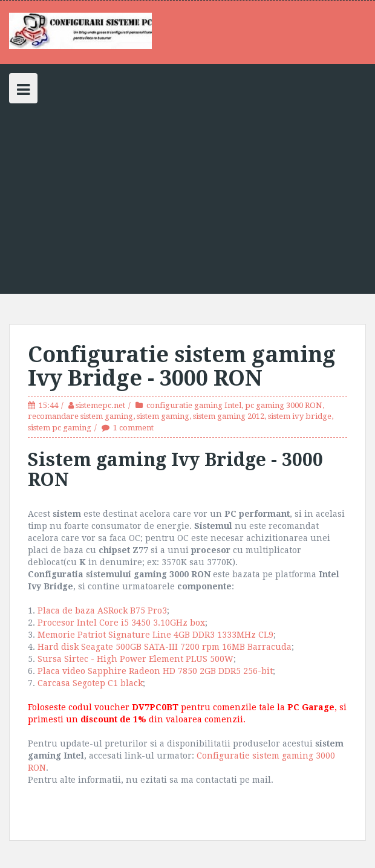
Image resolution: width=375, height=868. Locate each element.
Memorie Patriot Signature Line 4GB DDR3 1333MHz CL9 (155, 635)
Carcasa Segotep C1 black (90, 683)
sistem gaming (163, 416)
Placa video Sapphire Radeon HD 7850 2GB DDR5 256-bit (155, 671)
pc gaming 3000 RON (284, 405)
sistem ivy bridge (300, 416)
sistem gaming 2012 (229, 416)
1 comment (133, 428)
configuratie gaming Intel (194, 405)
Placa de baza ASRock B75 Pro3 (102, 611)
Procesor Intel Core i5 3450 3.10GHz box (121, 623)
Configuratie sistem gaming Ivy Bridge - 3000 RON (182, 367)
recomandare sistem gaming (80, 416)
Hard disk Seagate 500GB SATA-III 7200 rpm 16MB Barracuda (165, 647)
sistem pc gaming (60, 428)
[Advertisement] (187, 194)
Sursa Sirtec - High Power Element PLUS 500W (135, 659)
